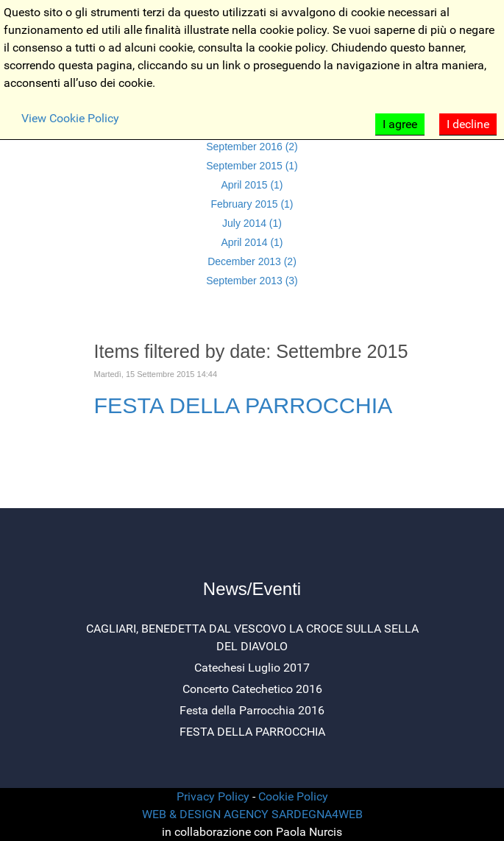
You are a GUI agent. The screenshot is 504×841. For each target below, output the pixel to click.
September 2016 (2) (252, 147)
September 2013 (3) (252, 281)
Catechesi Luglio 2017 (252, 668)
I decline (468, 124)
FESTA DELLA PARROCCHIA (244, 405)
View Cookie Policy (70, 118)
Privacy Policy (213, 796)
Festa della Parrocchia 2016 (252, 710)
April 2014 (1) (252, 242)
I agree (400, 124)
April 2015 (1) (252, 185)
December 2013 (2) (252, 261)
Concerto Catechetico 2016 (252, 689)
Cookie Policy (293, 796)
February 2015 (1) (252, 204)
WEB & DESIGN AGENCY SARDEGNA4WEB (252, 814)
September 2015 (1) (252, 166)
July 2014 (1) (252, 223)
